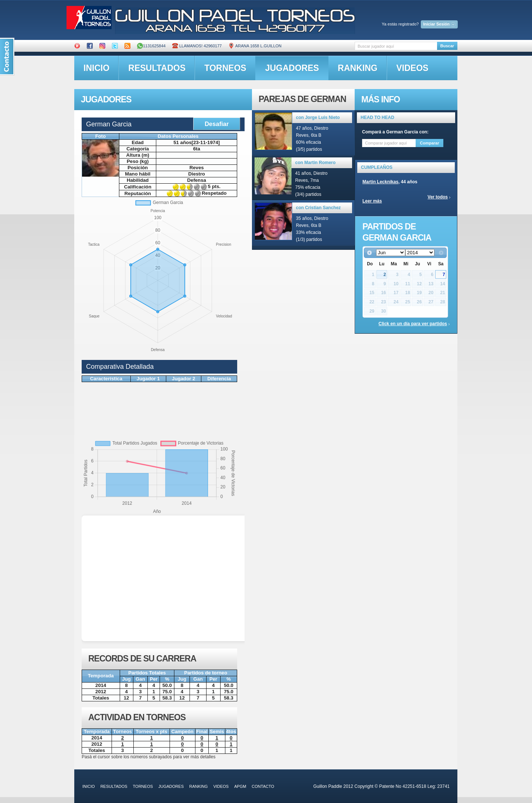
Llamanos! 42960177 (197, 46)
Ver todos (438, 197)
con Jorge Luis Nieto (318, 118)
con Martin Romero (315, 163)
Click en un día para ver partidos (413, 324)
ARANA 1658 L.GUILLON (255, 46)
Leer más (372, 201)
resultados (157, 68)
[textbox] (396, 46)
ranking (357, 68)
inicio (96, 68)
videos (412, 68)
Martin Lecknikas (380, 182)
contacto (263, 786)
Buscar (447, 46)
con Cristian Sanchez (318, 208)
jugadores (292, 68)
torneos (225, 68)
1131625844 (151, 46)
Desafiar (217, 124)
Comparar (430, 143)
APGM (240, 786)
